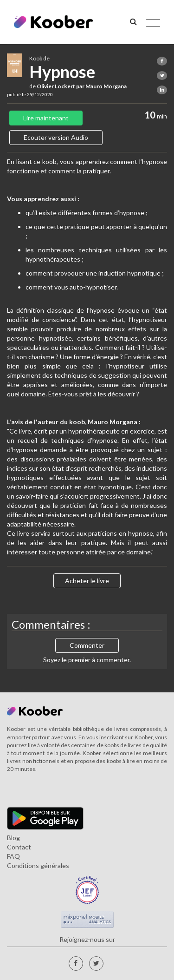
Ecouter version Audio (56, 137)
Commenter (87, 645)
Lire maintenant (46, 118)
